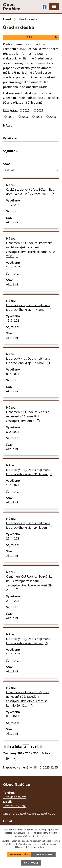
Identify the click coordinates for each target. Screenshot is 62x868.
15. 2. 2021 (13, 320)
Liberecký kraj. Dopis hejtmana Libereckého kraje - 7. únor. (28, 361)
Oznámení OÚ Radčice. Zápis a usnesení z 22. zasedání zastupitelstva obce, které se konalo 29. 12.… (28, 699)
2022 (11, 116)
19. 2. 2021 (13, 205)
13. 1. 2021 (13, 654)
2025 (53, 116)
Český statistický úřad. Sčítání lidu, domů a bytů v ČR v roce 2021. (31, 192)
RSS (42, 37)
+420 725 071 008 (15, 806)
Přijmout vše (19, 854)
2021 (40, 110)
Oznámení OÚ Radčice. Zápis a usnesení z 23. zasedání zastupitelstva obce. (28, 416)
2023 (25, 116)
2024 (39, 116)
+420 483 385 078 (15, 797)
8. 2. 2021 (13, 374)
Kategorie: (10, 110)
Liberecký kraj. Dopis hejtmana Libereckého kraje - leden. (28, 641)
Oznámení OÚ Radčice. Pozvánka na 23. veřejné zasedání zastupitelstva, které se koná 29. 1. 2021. (31, 583)
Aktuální (12, 222)
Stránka (16, 747)
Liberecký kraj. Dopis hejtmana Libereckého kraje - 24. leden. (29, 525)
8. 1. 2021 (13, 716)
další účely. (42, 836)
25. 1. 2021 (13, 538)
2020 (26, 110)
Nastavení (31, 863)
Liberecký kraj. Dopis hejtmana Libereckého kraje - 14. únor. (29, 307)
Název (8, 125)
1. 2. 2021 (13, 485)
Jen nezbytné (43, 854)
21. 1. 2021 (13, 601)
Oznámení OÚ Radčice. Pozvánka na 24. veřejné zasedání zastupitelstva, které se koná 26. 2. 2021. (31, 249)
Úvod (7, 19)
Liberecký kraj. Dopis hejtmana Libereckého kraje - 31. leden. (29, 472)
